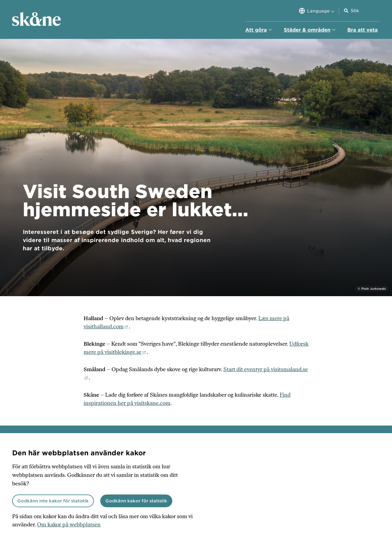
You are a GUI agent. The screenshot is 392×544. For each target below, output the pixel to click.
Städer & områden (307, 30)
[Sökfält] (365, 11)
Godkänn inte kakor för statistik (53, 501)
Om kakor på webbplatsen (69, 525)
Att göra (256, 30)
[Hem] (36, 19)
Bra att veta (363, 30)
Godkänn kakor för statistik (136, 501)
